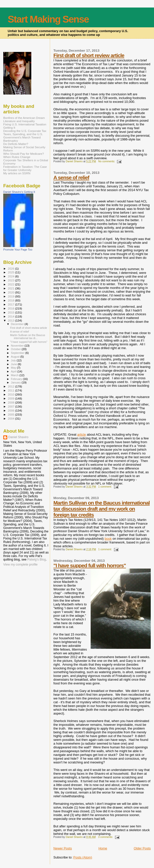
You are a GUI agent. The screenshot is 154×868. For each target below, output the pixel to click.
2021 (11, 288)
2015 (11, 312)
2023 (11, 280)
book (108, 539)
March (15, 375)
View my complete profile (20, 565)
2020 (11, 292)
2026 (11, 268)
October (16, 349)
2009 (11, 398)
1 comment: (105, 487)
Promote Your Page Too (18, 250)
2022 (11, 284)
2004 (11, 418)
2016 (11, 308)
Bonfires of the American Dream (24, 118)
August (16, 357)
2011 (11, 390)
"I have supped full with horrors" (90, 565)
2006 (11, 410)
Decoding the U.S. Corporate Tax (25, 131)
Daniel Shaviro (18, 437)
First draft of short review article (89, 55)
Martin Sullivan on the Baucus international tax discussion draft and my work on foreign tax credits (102, 509)
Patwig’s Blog (37, 560)
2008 (11, 402)
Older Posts (142, 848)
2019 (11, 296)
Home (103, 848)
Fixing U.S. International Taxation (25, 124)
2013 (11, 320)
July (14, 360)
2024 (11, 276)
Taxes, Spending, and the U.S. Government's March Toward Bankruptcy (23, 137)
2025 (11, 272)
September (18, 353)
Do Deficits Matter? (16, 144)
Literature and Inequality (19, 121)
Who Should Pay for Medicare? (24, 154)
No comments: (107, 161)
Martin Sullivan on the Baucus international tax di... (28, 337)
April (14, 371)
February (17, 379)
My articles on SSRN (17, 173)
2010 (11, 394)
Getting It (9, 128)
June (14, 364)
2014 (11, 316)
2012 (11, 386)
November (18, 346)
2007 (11, 406)
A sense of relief (71, 177)
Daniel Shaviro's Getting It (19, 192)
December (18, 324)
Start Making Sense (48, 19)
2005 (11, 414)
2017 (11, 304)
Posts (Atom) (83, 857)
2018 (11, 300)
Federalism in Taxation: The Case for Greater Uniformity (25, 168)
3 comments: (106, 837)
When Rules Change (17, 157)
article (82, 435)
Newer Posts (63, 848)
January (16, 382)
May (14, 368)
